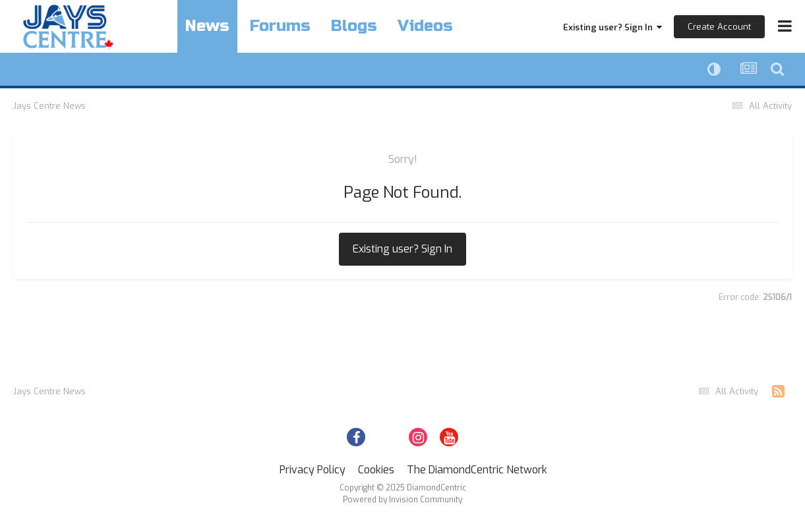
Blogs (354, 26)
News (207, 26)
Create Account (719, 27)
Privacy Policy (313, 470)
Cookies (376, 470)
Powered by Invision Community (402, 500)
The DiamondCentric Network (477, 470)
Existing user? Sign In (612, 27)
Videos (425, 26)
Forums (280, 26)
